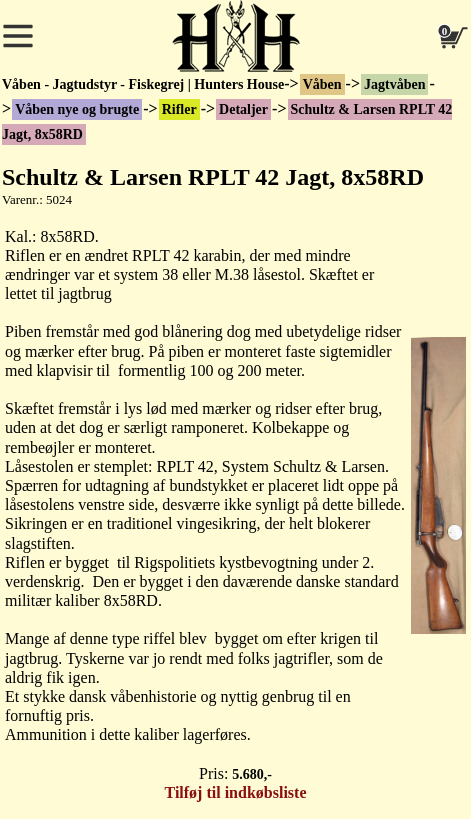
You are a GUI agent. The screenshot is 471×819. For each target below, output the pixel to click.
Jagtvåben (394, 84)
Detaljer (243, 109)
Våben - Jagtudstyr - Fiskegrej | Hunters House (143, 84)
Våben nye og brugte (77, 109)
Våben (322, 84)
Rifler (179, 109)
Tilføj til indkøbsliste (236, 792)
